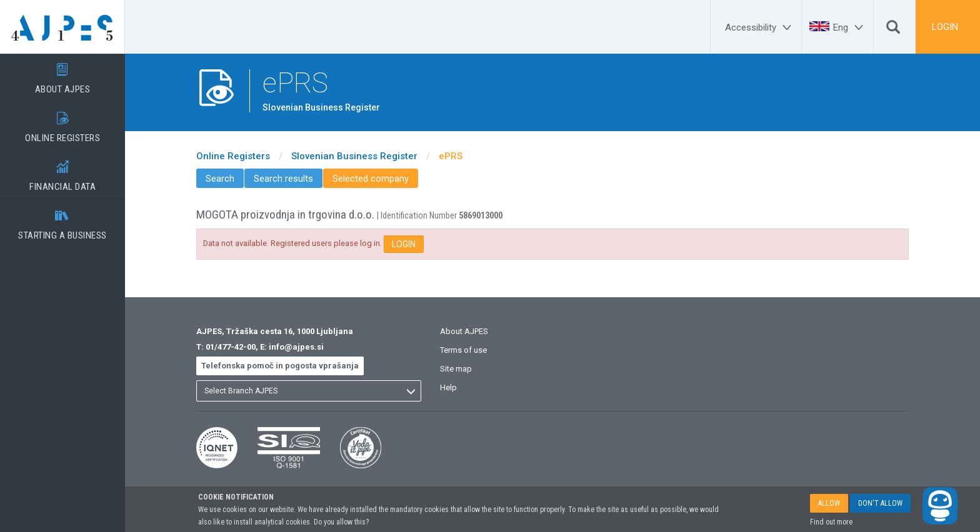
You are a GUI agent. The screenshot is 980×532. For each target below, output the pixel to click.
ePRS (451, 156)
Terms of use (463, 350)
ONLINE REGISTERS (62, 123)
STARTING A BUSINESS (62, 220)
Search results (283, 179)
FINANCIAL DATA (62, 172)
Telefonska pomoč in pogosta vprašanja (280, 366)
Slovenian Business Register (354, 156)
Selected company (371, 179)
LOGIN (945, 27)
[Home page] (62, 27)
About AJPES (464, 331)
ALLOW (829, 508)
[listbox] (309, 391)
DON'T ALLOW (880, 508)
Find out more (831, 527)
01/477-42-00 (231, 347)
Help (448, 387)
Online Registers (233, 156)
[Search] (893, 30)
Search (220, 179)
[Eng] (850, 27)
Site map (456, 369)
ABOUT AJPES (62, 74)
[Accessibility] (760, 27)
